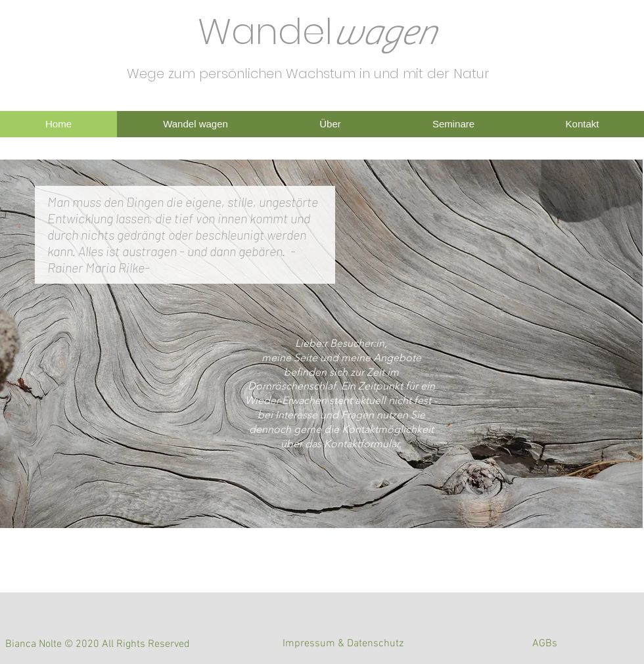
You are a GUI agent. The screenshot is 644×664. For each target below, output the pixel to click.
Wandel (265, 31)
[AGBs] (544, 644)
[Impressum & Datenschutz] (343, 644)
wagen (384, 33)
